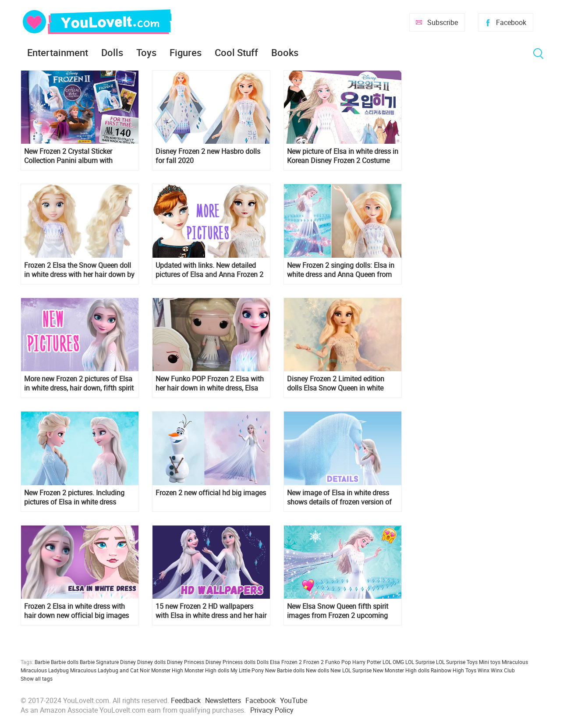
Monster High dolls (207, 670)
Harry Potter (367, 662)
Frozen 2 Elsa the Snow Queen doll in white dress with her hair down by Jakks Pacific (79, 270)
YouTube (294, 700)
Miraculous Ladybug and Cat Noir (110, 670)
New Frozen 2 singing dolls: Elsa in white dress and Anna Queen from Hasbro (341, 270)
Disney (128, 662)
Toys (146, 52)
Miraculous (515, 662)
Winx (484, 670)
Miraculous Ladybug (45, 670)
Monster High (167, 670)
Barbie (42, 662)
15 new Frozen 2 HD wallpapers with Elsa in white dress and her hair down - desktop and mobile (211, 611)
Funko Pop (338, 662)
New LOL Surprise (351, 670)
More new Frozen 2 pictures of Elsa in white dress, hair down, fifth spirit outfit (79, 384)
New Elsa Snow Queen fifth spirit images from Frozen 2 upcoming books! (338, 611)
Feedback (186, 700)
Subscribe (443, 22)
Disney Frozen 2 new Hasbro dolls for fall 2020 (208, 156)
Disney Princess (186, 662)
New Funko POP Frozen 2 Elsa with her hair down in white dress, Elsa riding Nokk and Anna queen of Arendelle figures (210, 384)
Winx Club (503, 670)
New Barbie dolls (285, 670)
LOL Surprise (420, 662)
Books (285, 52)
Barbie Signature (99, 662)
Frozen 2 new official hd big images (211, 493)
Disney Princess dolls (230, 662)
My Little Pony (247, 670)
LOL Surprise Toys (457, 662)
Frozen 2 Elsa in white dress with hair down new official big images (76, 611)
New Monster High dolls (401, 670)
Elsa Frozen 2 (286, 662)
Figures (186, 52)
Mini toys (490, 662)
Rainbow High (447, 670)
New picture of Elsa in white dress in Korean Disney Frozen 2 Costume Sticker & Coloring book (343, 156)
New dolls (317, 670)
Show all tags (37, 678)
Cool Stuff (236, 52)
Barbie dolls (65, 662)
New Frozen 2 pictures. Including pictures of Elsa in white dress (74, 497)
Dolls (112, 52)
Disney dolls (151, 662)
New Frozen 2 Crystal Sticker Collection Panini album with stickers (68, 156)
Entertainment (58, 52)
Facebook (511, 22)
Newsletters (223, 700)
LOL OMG (393, 662)
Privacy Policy (272, 710)
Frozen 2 (314, 662)
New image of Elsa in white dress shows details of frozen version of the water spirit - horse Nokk (339, 497)
